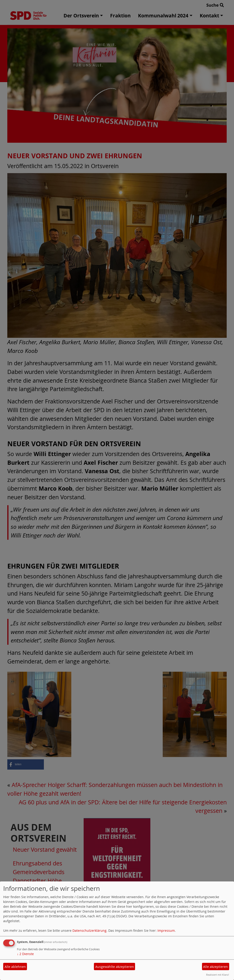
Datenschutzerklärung (89, 930)
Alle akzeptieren (215, 967)
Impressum (166, 930)
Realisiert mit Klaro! (218, 975)
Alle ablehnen (15, 967)
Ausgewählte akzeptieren (115, 967)
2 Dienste (25, 954)
